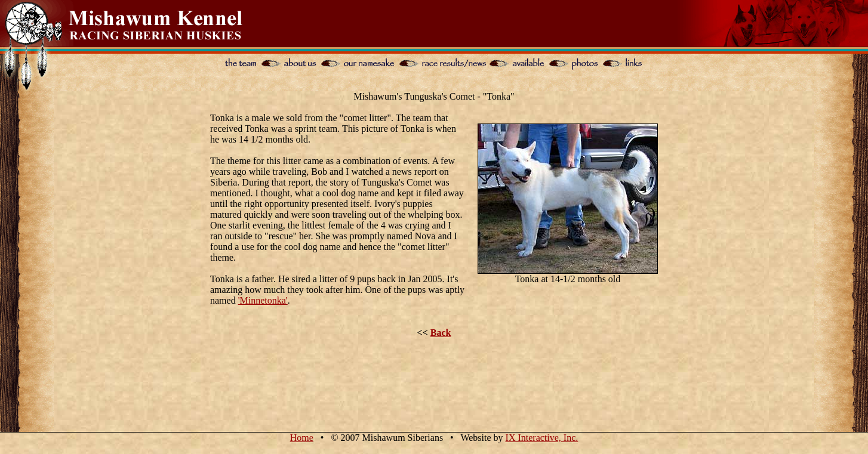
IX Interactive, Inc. (542, 438)
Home (302, 438)
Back (441, 333)
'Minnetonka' (263, 300)
